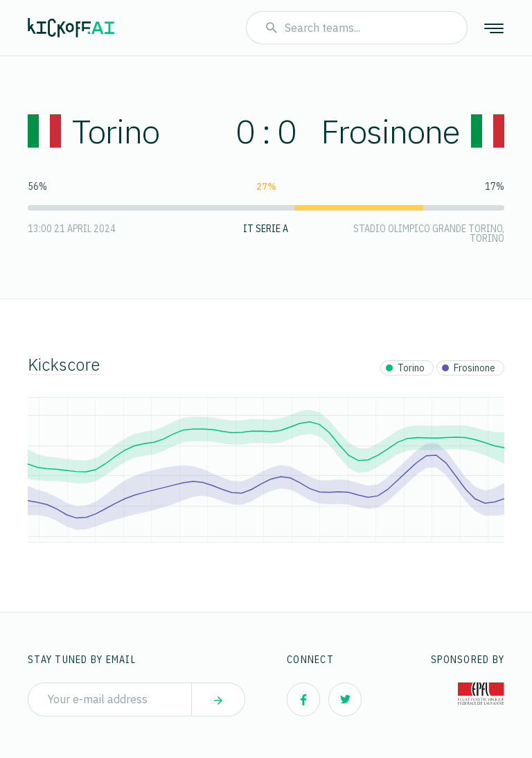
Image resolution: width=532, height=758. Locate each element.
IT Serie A (266, 229)
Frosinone (413, 131)
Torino (94, 131)
